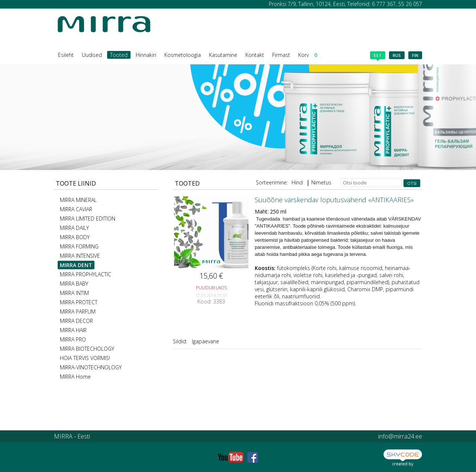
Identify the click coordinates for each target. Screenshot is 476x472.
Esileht (66, 55)
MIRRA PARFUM (78, 312)
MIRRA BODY (75, 237)
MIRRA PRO (73, 339)
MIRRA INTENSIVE (80, 256)
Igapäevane (205, 341)
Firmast (281, 55)
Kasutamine (223, 55)
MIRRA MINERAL (78, 200)
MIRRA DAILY (74, 228)
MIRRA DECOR (76, 321)
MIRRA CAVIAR (76, 209)
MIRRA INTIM (74, 293)
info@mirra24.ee (400, 436)
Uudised (92, 55)
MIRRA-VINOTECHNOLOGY (91, 367)
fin (415, 55)
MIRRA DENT (76, 265)
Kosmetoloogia (183, 55)
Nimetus (321, 182)
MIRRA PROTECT (79, 302)
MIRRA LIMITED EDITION (88, 219)
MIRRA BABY (74, 284)
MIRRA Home (75, 377)
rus (397, 55)
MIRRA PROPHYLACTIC (86, 274)
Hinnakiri (146, 55)
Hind (297, 182)
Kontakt (255, 55)
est (378, 56)
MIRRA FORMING (79, 246)
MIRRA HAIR (73, 330)
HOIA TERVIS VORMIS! (85, 358)
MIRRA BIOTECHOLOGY (87, 349)
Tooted (119, 55)
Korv (308, 55)
